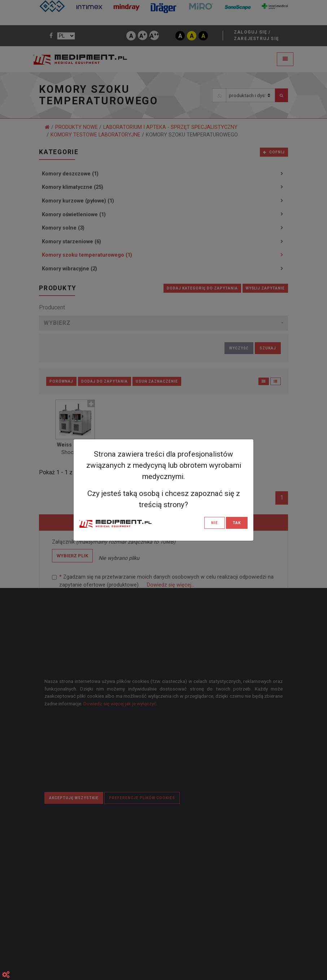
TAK (237, 523)
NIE (215, 523)
